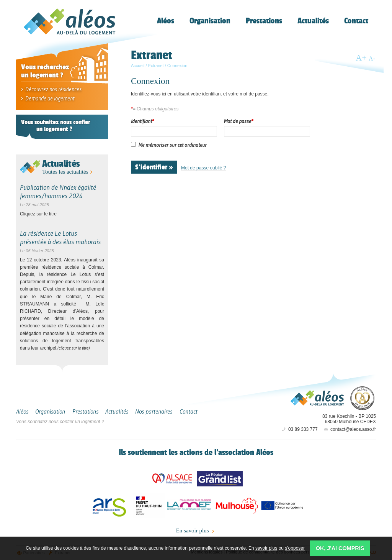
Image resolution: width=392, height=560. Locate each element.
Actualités (61, 163)
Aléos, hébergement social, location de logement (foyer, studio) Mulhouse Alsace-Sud (70, 21)
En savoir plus (196, 531)
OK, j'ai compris (340, 548)
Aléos (317, 398)
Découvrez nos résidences (51, 89)
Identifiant (142, 121)
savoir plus (266, 548)
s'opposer (295, 548)
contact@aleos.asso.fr (349, 429)
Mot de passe (238, 121)
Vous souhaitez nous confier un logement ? (60, 422)
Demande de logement (48, 98)
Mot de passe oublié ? (203, 168)
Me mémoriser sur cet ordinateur (173, 145)
